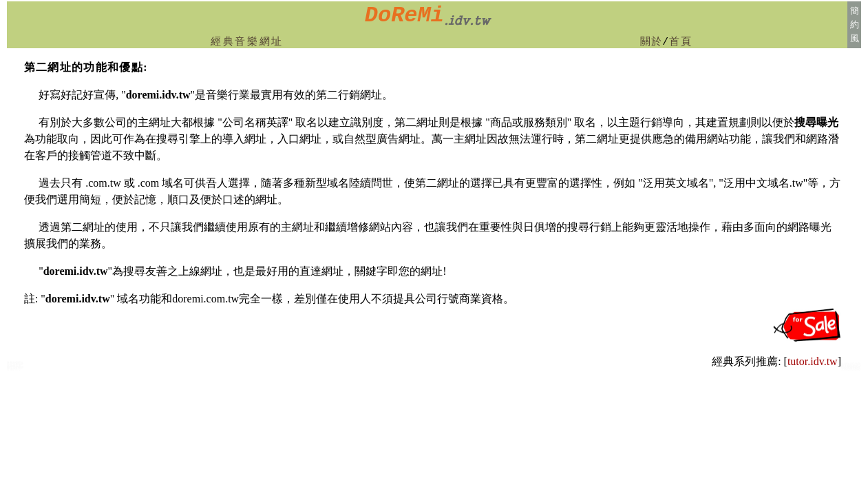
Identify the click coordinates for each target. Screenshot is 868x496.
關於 (652, 42)
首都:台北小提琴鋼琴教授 (851, 368)
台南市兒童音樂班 (14, 369)
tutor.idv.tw (813, 361)
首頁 (680, 42)
